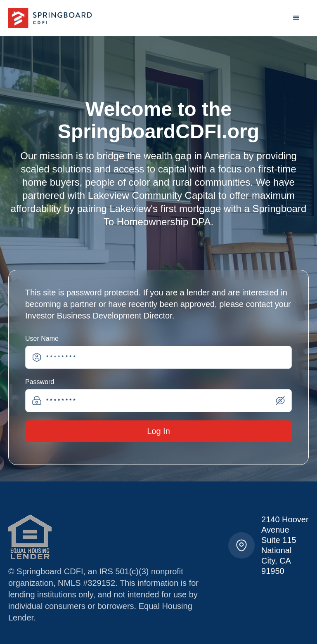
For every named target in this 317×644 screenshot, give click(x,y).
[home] (50, 18)
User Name (42, 339)
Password (40, 382)
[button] (296, 18)
